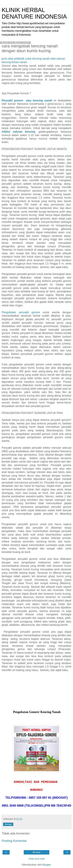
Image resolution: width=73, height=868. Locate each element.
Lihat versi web (36, 859)
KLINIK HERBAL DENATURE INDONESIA (34, 13)
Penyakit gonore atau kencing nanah (27, 100)
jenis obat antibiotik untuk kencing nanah (26, 59)
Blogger (47, 865)
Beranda (36, 852)
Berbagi (8, 824)
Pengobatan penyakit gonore (21, 312)
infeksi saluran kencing (18, 132)
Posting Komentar (14, 841)
